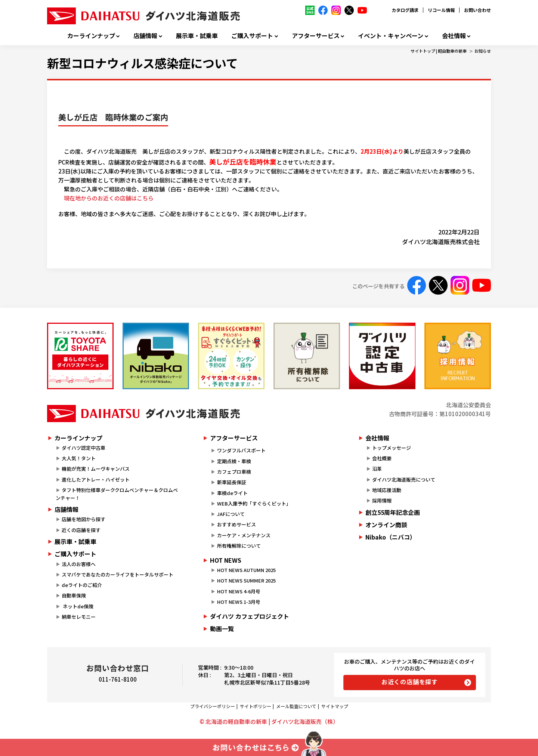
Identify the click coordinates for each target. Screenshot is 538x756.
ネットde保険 (78, 606)
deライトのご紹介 (82, 585)
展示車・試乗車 (197, 36)
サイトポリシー (256, 706)
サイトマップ (335, 706)
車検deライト (232, 493)
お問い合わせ (477, 10)
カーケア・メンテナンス (244, 535)
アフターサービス (316, 36)
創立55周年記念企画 (393, 512)
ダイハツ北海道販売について (404, 480)
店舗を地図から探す (84, 519)
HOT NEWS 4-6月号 (239, 591)
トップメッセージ (392, 448)
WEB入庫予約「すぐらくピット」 (254, 503)
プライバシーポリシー (213, 706)
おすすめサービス (236, 524)
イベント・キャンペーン (391, 36)
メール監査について (296, 706)
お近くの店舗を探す (410, 682)
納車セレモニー (79, 617)
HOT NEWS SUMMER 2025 (246, 580)
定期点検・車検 (234, 461)
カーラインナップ (91, 36)
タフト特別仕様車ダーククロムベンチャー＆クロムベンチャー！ (117, 494)
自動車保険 (74, 595)
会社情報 (454, 36)
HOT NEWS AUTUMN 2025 (246, 570)
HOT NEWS (226, 560)
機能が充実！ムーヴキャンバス (96, 469)
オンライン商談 (386, 525)
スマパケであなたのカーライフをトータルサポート (118, 574)
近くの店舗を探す (81, 530)
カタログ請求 (405, 10)
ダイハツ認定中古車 (84, 448)
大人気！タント (79, 458)
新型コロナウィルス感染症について (143, 63)
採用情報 (382, 500)
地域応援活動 (387, 490)
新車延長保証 (232, 482)
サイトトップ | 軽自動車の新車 (439, 51)
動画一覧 (222, 629)
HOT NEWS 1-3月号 (239, 602)
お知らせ (483, 51)
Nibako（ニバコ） (391, 537)
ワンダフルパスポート (241, 450)
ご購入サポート (252, 36)
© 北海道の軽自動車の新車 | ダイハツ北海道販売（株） (269, 721)
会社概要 (382, 458)
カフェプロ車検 (234, 472)
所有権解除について (239, 546)
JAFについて (231, 514)
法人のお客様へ (79, 564)
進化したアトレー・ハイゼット (96, 480)
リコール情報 (441, 10)
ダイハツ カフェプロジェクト (250, 616)
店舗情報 (145, 36)
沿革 (377, 469)
